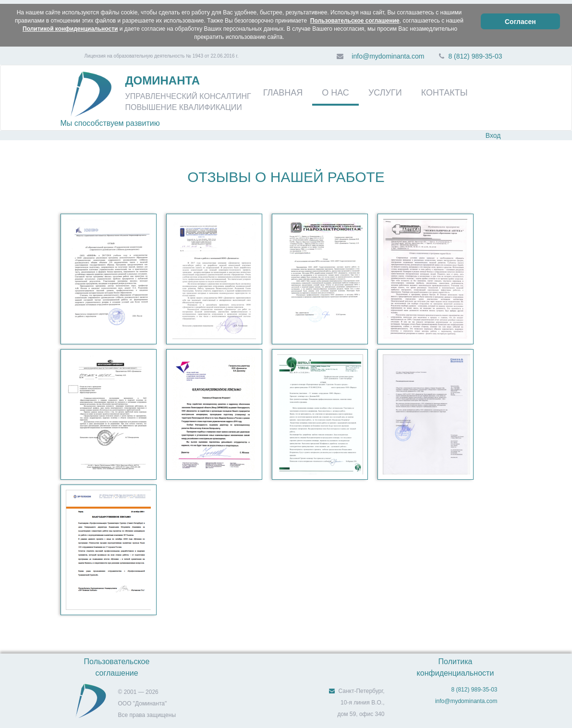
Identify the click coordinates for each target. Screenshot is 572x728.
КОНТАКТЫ (444, 93)
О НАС (335, 93)
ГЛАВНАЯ (283, 93)
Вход (493, 135)
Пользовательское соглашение (355, 21)
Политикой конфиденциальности (70, 29)
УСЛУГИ (385, 93)
